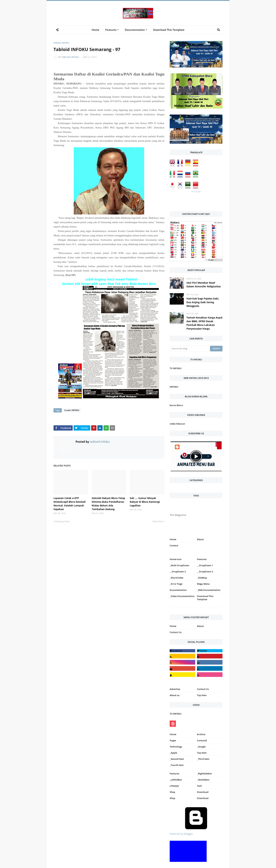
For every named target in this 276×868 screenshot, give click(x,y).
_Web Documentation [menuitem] (209, 590)
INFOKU (174, 387)
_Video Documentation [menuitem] (182, 596)
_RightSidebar (205, 774)
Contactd (202, 740)
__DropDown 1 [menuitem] (205, 565)
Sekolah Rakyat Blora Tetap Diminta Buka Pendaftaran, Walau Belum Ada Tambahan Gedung (108, 504)
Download (203, 792)
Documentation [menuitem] (135, 30)
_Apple (173, 753)
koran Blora (176, 405)
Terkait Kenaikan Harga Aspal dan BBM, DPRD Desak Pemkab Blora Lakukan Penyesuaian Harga (204, 323)
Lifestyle (174, 786)
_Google (201, 747)
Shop (172, 792)
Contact (174, 545)
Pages (173, 740)
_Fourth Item (177, 765)
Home (173, 539)
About (200, 539)
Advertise (175, 689)
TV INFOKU (176, 368)
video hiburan (177, 424)
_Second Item (177, 759)
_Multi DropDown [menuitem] (179, 565)
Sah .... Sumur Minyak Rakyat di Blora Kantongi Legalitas (145, 502)
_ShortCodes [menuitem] (176, 578)
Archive (201, 734)
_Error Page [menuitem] (176, 584)
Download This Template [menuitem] (169, 30)
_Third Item (203, 759)
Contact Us (176, 632)
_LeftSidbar (176, 780)
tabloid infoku (70, 57)
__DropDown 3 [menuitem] (205, 572)
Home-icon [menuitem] (176, 559)
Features (174, 774)
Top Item (202, 695)
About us (175, 695)
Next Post (158, 521)
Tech (199, 786)
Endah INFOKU (61, 43)
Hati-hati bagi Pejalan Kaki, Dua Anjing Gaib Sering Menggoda (203, 302)
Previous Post (62, 521)
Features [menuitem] (111, 30)
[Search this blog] (189, 349)
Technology (176, 747)
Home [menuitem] (95, 30)
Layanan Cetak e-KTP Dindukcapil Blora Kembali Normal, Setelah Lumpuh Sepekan (70, 504)
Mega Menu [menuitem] (203, 584)
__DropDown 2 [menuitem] (178, 572)
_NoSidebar (203, 780)
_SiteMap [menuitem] (202, 578)
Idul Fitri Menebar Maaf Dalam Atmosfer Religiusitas (204, 285)
